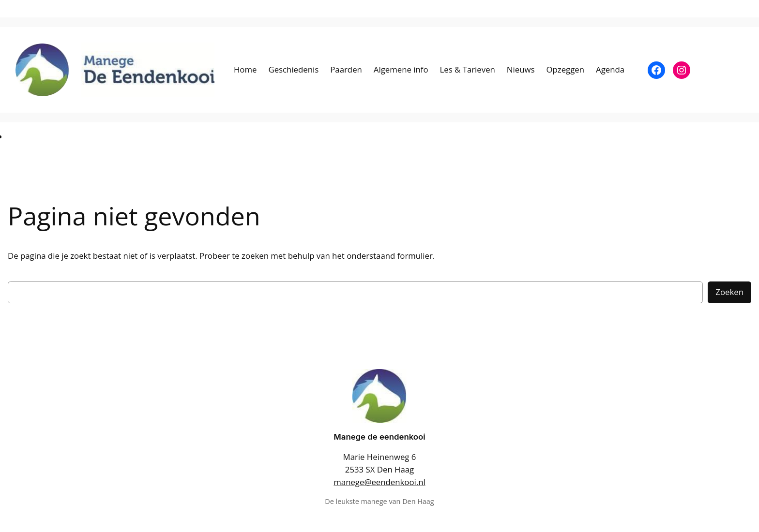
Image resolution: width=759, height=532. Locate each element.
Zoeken (729, 292)
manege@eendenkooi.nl (379, 482)
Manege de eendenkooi (379, 437)
